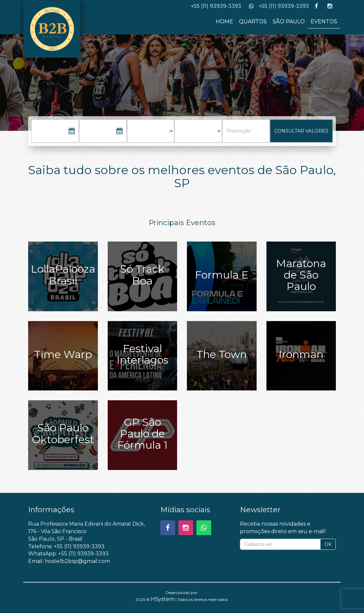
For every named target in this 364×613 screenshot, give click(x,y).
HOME (224, 21)
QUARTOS (253, 21)
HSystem (163, 599)
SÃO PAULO (289, 21)
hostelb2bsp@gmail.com (77, 561)
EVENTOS (324, 21)
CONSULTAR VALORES (301, 131)
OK (328, 544)
